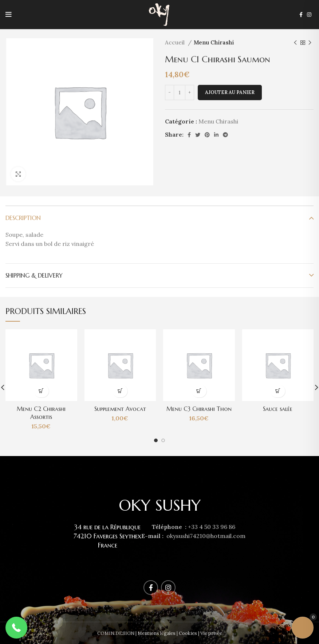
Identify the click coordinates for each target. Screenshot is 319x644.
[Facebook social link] (301, 15)
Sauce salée (278, 409)
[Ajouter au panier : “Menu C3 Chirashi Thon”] (199, 391)
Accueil (176, 42)
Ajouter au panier (230, 92)
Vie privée (211, 633)
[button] (16, 628)
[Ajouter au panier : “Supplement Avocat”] (120, 391)
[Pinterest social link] (207, 135)
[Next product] (310, 43)
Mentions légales (157, 633)
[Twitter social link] (198, 135)
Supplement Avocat (120, 409)
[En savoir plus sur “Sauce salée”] (278, 391)
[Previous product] (295, 43)
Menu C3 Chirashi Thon (199, 409)
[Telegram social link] (225, 135)
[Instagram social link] (309, 15)
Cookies (188, 633)
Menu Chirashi (214, 42)
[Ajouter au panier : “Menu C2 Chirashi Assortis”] (41, 391)
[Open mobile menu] (9, 15)
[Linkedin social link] (216, 135)
